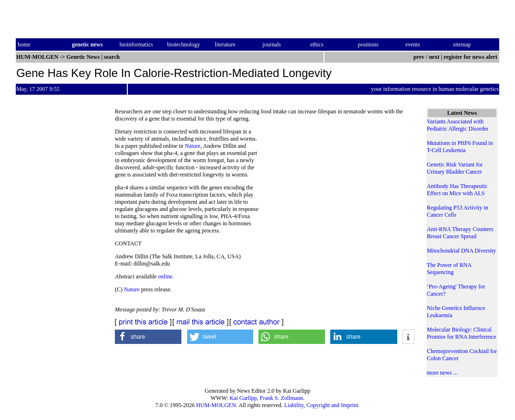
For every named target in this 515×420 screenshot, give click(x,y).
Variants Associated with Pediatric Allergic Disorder (458, 125)
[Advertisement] (337, 194)
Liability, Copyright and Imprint (321, 405)
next (434, 57)
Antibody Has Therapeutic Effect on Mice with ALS (457, 190)
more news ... (442, 373)
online (165, 276)
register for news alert (471, 57)
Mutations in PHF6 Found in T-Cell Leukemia (460, 147)
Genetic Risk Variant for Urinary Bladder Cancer (455, 168)
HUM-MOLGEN (216, 405)
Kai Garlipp (243, 398)
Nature (193, 146)
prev (419, 57)
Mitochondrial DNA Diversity (462, 251)
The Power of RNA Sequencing (449, 269)
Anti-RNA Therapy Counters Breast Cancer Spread (460, 233)
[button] (148, 337)
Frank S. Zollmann (281, 398)
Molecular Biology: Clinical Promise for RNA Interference (462, 333)
